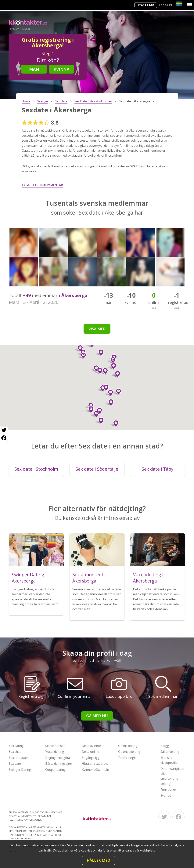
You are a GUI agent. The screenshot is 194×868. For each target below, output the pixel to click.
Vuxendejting (55, 752)
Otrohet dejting (129, 752)
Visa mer (97, 329)
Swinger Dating (20, 770)
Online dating (128, 746)
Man (34, 69)
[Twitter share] (4, 430)
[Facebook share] (4, 438)
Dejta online (90, 752)
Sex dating (16, 746)
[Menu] (190, 5)
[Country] (179, 4)
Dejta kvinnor (92, 746)
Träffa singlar (128, 758)
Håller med (99, 860)
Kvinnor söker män (95, 770)
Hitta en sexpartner (96, 764)
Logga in (165, 5)
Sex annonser (55, 746)
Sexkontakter (18, 758)
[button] (95, 414)
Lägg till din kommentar (42, 185)
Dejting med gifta (58, 758)
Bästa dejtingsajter (59, 764)
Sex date (15, 764)
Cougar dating (56, 770)
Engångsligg (91, 758)
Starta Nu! (146, 5)
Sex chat (15, 752)
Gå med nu (97, 716)
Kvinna (62, 69)
